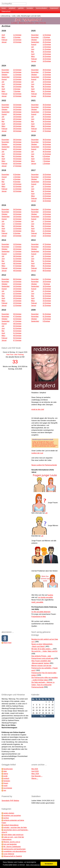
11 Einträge (17, 35)
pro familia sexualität (45, 597)
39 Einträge (47, 144)
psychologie (8, 788)
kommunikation (41, 8)
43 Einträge (47, 147)
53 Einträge (17, 331)
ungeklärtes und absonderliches (15, 851)
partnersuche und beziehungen (15, 849)
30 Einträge (47, 96)
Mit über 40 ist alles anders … (42, 649)
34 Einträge (47, 84)
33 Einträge (17, 105)
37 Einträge (47, 131)
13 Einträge (47, 45)
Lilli (46, 513)
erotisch (6, 778)
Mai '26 (43, 716)
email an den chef (38, 409)
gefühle (21, 8)
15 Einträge (17, 40)
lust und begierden (10, 844)
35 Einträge (47, 79)
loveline (50, 595)
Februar (4, 40)
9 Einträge (17, 182)
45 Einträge (17, 149)
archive (6, 818)
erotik (6, 776)
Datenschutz (6, 11)
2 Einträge (17, 37)
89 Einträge (47, 271)
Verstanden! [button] (49, 864)
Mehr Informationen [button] (33, 865)
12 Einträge (47, 35)
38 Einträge (17, 114)
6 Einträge (46, 156)
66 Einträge (17, 279)
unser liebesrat (9, 854)
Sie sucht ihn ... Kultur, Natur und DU (44, 651)
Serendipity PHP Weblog (10, 801)
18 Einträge (47, 82)
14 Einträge (47, 149)
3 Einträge (17, 89)
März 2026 (35, 774)
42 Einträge (17, 319)
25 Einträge (47, 42)
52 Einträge (17, 328)
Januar (4, 42)
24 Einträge (17, 87)
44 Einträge (17, 144)
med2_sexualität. (37, 602)
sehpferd (12, 8)
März (3, 37)
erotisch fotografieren (11, 825)
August (34, 45)
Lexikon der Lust (37, 453)
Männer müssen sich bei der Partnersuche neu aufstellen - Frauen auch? (45, 668)
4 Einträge (17, 179)
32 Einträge (17, 94)
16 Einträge (47, 52)
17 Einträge (47, 179)
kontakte (30, 8)
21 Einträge (47, 49)
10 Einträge (17, 77)
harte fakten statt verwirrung (13, 835)
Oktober (34, 40)
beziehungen (8, 769)
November (35, 37)
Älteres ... (35, 778)
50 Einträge (17, 338)
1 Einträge (46, 164)
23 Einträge (17, 42)
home (4, 8)
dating (6, 774)
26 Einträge (17, 226)
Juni (33, 49)
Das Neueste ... (37, 776)
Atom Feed (7, 643)
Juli (32, 47)
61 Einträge (47, 314)
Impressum (54, 8)
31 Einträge (47, 91)
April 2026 (35, 771)
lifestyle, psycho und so (12, 842)
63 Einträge (17, 161)
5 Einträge (17, 233)
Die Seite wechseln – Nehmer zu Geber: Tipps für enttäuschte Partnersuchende (43, 685)
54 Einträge (47, 142)
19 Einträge (47, 54)
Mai (32, 52)
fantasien (7, 781)
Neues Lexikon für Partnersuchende (44, 465)
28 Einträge (47, 70)
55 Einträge (17, 156)
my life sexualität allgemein (41, 612)
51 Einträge (47, 261)
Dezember (35, 35)
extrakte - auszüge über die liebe (15, 827)
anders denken (9, 813)
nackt (5, 786)
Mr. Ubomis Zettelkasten (12, 847)
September (35, 42)
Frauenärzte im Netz (39, 617)
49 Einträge (17, 271)
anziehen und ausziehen (12, 816)
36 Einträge (47, 87)
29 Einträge (17, 82)
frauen (6, 783)
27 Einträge (47, 72)
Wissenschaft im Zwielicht (13, 856)
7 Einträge (17, 91)
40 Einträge (47, 152)
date (5, 771)
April (3, 35)
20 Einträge (47, 56)
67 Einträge (17, 340)
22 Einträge (17, 70)
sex (5, 790)
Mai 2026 (35, 769)
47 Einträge (17, 266)
